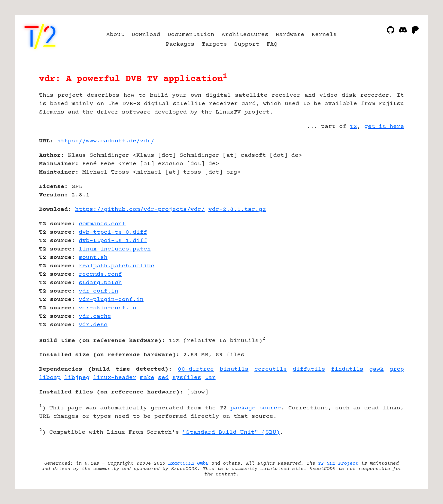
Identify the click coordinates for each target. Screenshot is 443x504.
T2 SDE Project (338, 463)
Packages (180, 44)
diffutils (309, 369)
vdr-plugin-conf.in (111, 300)
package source (256, 408)
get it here (384, 127)
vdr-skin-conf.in (108, 308)
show (198, 392)
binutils (234, 369)
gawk (376, 369)
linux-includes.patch (115, 249)
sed (163, 378)
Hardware (290, 35)
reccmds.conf (100, 274)
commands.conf (102, 224)
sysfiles (187, 378)
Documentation (191, 35)
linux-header (115, 378)
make (147, 378)
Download (146, 35)
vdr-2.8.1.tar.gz (237, 209)
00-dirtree (196, 369)
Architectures (245, 35)
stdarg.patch (100, 283)
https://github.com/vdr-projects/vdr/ (140, 209)
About (115, 35)
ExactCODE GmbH (188, 463)
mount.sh (93, 258)
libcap (50, 378)
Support (247, 44)
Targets (214, 44)
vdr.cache (95, 316)
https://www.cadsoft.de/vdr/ (106, 141)
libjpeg (77, 378)
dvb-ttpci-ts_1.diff (113, 241)
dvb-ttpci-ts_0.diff (113, 232)
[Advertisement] (386, 176)
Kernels (324, 35)
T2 (353, 127)
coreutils (271, 369)
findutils (347, 369)
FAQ (272, 44)
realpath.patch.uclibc (117, 266)
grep (397, 369)
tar (210, 378)
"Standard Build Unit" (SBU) (231, 432)
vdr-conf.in (99, 291)
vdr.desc (93, 325)
